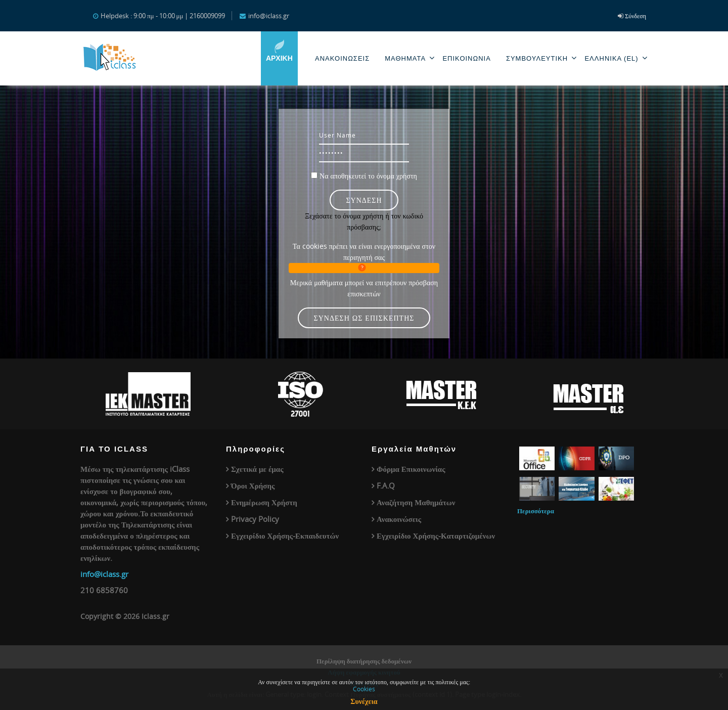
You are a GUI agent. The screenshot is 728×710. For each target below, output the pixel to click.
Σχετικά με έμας (257, 469)
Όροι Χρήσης (253, 485)
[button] (364, 268)
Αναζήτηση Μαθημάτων (416, 502)
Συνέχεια (364, 701)
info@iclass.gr (104, 574)
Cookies (364, 689)
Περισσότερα (536, 511)
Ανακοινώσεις (399, 519)
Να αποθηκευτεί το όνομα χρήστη (368, 176)
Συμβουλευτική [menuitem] (542, 58)
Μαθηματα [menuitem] (410, 58)
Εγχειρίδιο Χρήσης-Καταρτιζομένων (436, 536)
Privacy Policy (255, 519)
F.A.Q (386, 485)
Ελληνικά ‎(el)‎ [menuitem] (616, 58)
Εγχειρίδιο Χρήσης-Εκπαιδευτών (285, 536)
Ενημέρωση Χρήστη (264, 502)
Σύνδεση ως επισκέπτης (364, 318)
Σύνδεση (635, 16)
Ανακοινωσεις (342, 58)
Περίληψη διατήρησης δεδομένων (364, 661)
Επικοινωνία (466, 58)
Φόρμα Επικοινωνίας (411, 469)
